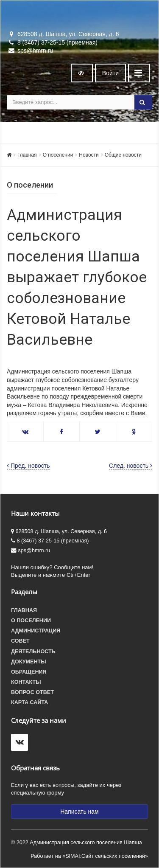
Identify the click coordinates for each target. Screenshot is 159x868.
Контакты (26, 682)
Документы (29, 662)
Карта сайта (29, 702)
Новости (89, 155)
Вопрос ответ (32, 692)
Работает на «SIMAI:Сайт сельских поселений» (89, 856)
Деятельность (33, 652)
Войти (110, 73)
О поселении (58, 155)
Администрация (36, 631)
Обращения (29, 672)
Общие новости (123, 155)
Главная (27, 155)
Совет (20, 641)
